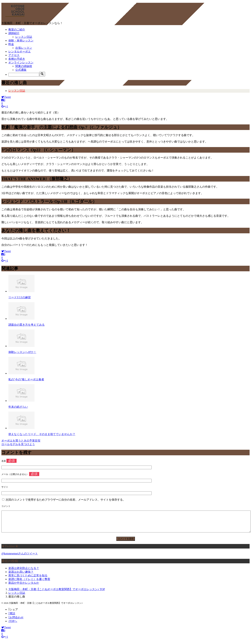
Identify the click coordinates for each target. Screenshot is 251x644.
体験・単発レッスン (21, 41)
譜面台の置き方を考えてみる (26, 325)
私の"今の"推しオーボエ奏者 (26, 379)
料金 (11, 44)
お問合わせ (16, 622)
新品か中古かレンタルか (24, 587)
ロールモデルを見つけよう (18, 444)
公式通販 (21, 70)
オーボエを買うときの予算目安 (21, 441)
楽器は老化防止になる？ (24, 572)
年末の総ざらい (18, 407)
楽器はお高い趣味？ (21, 576)
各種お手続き (17, 59)
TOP (57, 593)
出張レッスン (24, 48)
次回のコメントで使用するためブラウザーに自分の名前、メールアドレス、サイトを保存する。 (66, 500)
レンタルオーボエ (20, 51)
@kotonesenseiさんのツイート (20, 558)
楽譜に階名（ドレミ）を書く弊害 (29, 583)
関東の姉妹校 (24, 66)
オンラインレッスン (21, 62)
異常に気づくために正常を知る (28, 580)
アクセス (14, 55)
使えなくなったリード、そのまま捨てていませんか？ (42, 434)
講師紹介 (14, 33)
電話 (12, 618)
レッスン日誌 (24, 37)
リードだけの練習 (20, 297)
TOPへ (13, 625)
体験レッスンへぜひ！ (22, 352)
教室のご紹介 (17, 30)
